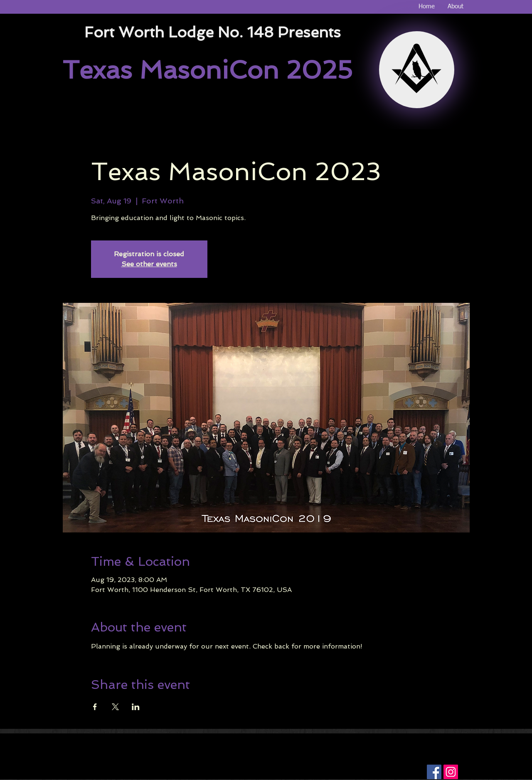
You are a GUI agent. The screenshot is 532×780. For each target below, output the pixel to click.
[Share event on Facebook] (95, 707)
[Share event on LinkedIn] (136, 707)
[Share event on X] (115, 707)
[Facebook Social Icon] (434, 772)
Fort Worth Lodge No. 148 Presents (213, 32)
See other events (149, 264)
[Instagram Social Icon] (451, 772)
